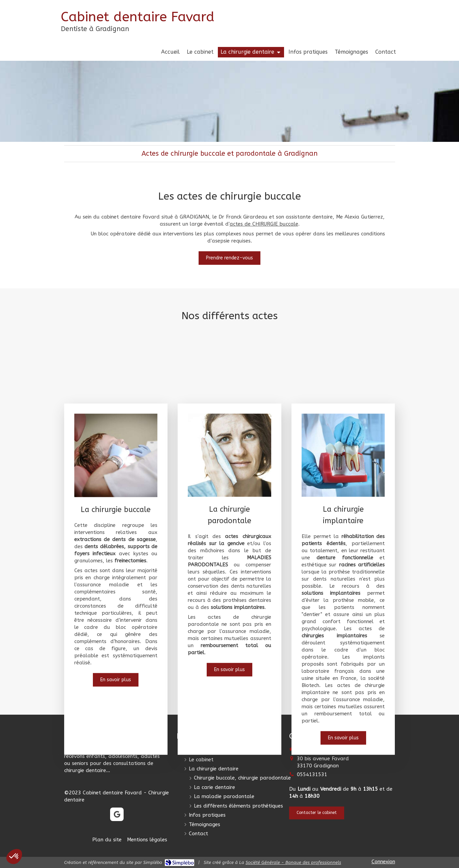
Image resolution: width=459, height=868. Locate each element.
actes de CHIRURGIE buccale (264, 224)
